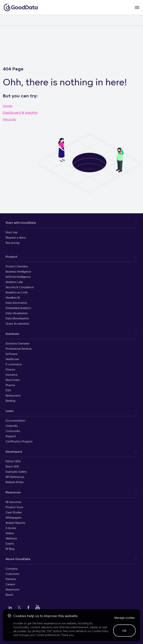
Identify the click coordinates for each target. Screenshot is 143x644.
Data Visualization (17, 313)
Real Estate (13, 380)
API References (15, 477)
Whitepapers (13, 518)
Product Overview (17, 266)
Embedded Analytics (18, 308)
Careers (10, 584)
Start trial (11, 232)
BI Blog (10, 549)
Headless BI (13, 298)
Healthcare (12, 359)
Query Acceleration (17, 324)
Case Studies (14, 512)
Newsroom (12, 589)
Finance (10, 369)
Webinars (11, 538)
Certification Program (19, 441)
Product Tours (14, 507)
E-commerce (14, 364)
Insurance (12, 375)
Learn (10, 411)
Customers (12, 574)
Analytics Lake (14, 282)
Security (9, 119)
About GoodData (18, 559)
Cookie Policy (100, 631)
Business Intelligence (18, 272)
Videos (10, 533)
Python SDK (13, 461)
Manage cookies (124, 618)
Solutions (12, 334)
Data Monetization (17, 318)
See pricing (12, 243)
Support (11, 436)
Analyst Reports (15, 523)
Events (10, 544)
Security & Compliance (20, 287)
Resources (13, 492)
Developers (14, 452)
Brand (9, 595)
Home (8, 106)
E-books (11, 528)
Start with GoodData (21, 223)
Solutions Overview (18, 343)
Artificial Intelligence (18, 277)
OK (124, 631)
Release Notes (15, 482)
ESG (8, 390)
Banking (10, 401)
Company (12, 569)
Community (13, 431)
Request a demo (16, 238)
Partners (11, 579)
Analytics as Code (17, 292)
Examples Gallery (16, 472)
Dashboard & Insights (20, 112)
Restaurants (13, 395)
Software (11, 354)
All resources (13, 502)
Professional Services (19, 349)
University (12, 426)
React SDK (12, 466)
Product (11, 257)
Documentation (15, 421)
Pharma (10, 385)
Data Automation (16, 303)
